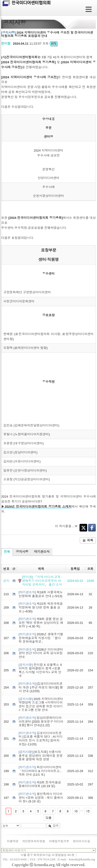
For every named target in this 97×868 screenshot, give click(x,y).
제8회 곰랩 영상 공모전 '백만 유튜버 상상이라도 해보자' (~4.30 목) (41, 623)
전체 (7, 552)
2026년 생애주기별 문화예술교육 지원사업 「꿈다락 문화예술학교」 (41, 638)
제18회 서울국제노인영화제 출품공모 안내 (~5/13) (41, 594)
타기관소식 (42, 552)
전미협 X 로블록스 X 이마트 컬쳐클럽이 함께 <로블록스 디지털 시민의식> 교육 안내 (40, 670)
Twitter (83, 528)
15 (88, 811)
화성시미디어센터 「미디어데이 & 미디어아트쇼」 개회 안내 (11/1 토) (41, 771)
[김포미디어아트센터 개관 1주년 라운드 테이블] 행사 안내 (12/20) (41, 687)
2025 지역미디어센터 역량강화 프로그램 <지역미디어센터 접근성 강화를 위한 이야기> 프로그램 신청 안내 (41, 705)
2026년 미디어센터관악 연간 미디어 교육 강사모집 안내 (41, 653)
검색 (53, 826)
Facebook (92, 528)
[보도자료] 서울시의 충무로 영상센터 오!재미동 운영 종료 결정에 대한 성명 (41, 756)
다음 (49, 818)
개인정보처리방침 (34, 841)
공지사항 (22, 552)
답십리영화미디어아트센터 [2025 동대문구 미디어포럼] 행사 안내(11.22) (41, 721)
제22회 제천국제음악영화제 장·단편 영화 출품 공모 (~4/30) (41, 607)
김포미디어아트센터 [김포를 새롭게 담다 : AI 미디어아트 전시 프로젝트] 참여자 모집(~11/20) (41, 739)
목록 (88, 540)
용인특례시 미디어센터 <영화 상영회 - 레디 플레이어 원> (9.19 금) (41, 798)
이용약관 (13, 841)
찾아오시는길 (82, 841)
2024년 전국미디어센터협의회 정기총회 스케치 (38, 507)
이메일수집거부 (59, 841)
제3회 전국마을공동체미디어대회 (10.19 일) (40, 784)
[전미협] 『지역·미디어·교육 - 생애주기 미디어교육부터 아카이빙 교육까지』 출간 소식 (42, 581)
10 (76, 811)
